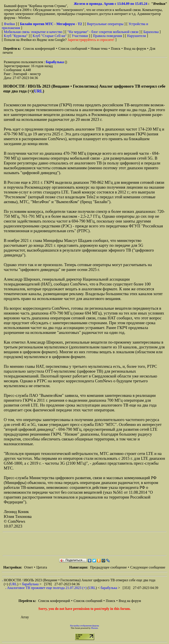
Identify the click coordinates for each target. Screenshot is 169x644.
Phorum (94, 628)
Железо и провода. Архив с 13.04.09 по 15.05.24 (110, 4)
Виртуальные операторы (105, 24)
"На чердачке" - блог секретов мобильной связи (103, 32)
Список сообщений (73, 49)
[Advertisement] (83, 544)
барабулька (55, 62)
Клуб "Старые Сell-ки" (50, 36)
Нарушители (136, 36)
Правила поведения (107, 36)
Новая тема (99, 49)
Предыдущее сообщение (108, 567)
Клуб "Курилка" (16, 36)
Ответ (28, 567)
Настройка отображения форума (84, 626)
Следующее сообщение (148, 567)
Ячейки (10, 24)
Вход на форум (135, 49)
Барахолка (151, 32)
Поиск (116, 49)
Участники (80, 36)
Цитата (42, 567)
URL (38, 91)
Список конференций (39, 49)
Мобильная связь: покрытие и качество (33, 32)
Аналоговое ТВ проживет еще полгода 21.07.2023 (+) (47, 588)
